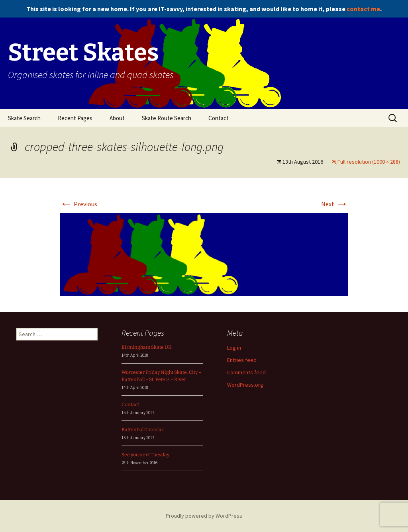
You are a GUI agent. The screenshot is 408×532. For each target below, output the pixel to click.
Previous (78, 204)
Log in (234, 348)
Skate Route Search (167, 118)
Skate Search (24, 118)
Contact (219, 118)
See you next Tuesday (145, 455)
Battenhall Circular (142, 430)
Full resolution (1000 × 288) (369, 162)
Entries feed (242, 360)
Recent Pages (75, 118)
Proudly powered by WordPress (204, 516)
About (117, 118)
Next (335, 204)
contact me (363, 9)
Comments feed (246, 372)
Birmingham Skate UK (147, 347)
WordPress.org (245, 385)
